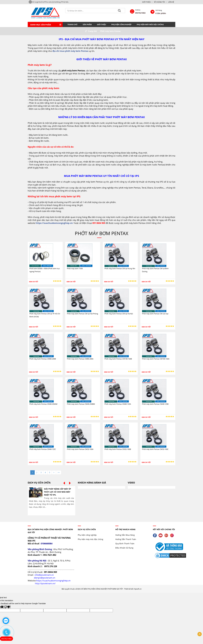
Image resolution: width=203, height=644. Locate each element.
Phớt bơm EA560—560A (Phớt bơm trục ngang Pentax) (45, 270)
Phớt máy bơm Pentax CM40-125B (155, 404)
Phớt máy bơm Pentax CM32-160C (155, 449)
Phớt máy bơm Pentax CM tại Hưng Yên (120, 268)
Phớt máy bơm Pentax (110, 31)
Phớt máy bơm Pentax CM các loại (155, 314)
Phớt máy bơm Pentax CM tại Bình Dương (155, 270)
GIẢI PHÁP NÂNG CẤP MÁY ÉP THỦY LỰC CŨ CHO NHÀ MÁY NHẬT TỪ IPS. (57, 492)
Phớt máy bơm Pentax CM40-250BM (81, 404)
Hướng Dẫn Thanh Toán (126, 539)
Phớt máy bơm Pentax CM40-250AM (43, 404)
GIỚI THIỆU (146, 2)
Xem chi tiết (34, 282)
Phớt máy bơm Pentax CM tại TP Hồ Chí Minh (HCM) (45, 315)
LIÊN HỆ (171, 2)
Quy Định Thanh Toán (125, 543)
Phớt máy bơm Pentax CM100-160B (118, 359)
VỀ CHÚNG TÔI (159, 2)
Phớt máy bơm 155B (75, 268)
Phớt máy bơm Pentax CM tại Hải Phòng (82, 314)
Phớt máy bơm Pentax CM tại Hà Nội (119, 314)
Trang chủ (72, 24)
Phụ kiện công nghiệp (121, 24)
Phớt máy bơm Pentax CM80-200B (43, 359)
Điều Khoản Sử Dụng (124, 548)
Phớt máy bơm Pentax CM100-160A (156, 359)
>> (59, 472)
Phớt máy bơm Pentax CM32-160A (80, 449)
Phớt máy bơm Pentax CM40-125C (43, 449)
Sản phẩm (87, 24)
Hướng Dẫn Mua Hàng (125, 535)
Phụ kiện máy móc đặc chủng (150, 24)
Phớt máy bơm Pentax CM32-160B (118, 449)
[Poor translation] (7, 607)
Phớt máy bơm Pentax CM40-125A (118, 404)
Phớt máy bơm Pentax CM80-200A (80, 359)
